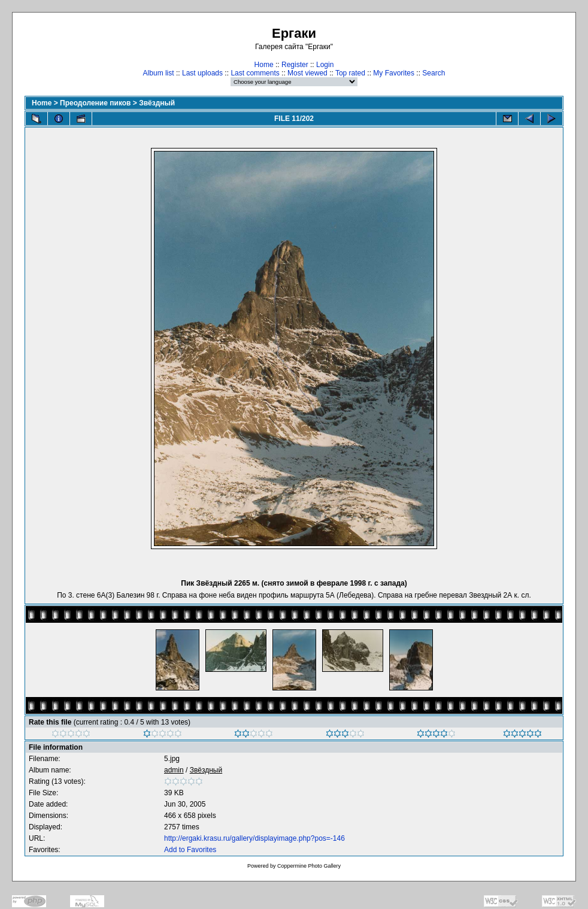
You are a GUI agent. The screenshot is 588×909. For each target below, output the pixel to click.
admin (174, 770)
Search (434, 73)
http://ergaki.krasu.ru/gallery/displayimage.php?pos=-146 (254, 838)
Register (295, 65)
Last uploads (202, 73)
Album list (159, 73)
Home (264, 65)
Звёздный (157, 103)
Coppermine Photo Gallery (309, 866)
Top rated (350, 73)
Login (325, 65)
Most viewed (307, 73)
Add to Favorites (190, 850)
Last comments (255, 73)
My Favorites (394, 73)
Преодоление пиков (95, 103)
